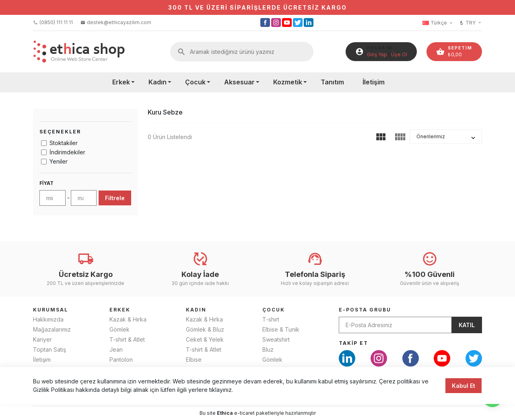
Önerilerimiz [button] (431, 136)
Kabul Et (463, 391)
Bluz (268, 349)
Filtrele (115, 198)
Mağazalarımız (52, 329)
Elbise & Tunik (281, 329)
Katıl (467, 325)
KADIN (196, 310)
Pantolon (121, 360)
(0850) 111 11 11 (53, 22)
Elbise (194, 360)
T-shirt (271, 319)
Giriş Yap (377, 54)
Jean (116, 349)
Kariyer (42, 339)
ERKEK (120, 310)
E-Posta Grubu (365, 310)
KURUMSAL (50, 310)
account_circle (359, 52)
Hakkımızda (48, 319)
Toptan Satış (49, 349)
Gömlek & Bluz (205, 329)
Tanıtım (332, 82)
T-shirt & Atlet (127, 339)
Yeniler (59, 161)
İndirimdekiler (67, 152)
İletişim (374, 82)
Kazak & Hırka (128, 319)
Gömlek (119, 329)
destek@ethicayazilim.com (116, 22)
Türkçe (438, 23)
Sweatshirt (276, 339)
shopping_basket (440, 52)
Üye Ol (399, 54)
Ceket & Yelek (205, 339)
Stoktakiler (64, 143)
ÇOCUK (274, 310)
